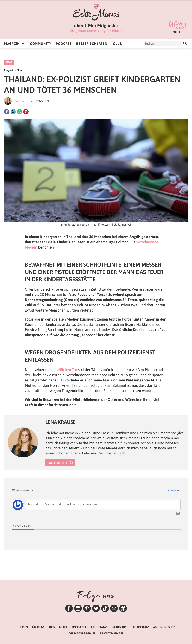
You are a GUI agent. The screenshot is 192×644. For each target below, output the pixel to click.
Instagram (78, 608)
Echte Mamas (96, 12)
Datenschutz (140, 627)
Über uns (178, 26)
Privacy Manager (112, 633)
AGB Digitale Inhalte (82, 633)
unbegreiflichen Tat (61, 370)
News (9, 62)
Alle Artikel (58, 463)
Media (63, 627)
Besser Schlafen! (92, 44)
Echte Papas (99, 627)
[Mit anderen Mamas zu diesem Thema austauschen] (103, 505)
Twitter (96, 608)
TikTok (105, 608)
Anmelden (174, 490)
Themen (123, 608)
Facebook (69, 608)
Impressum (119, 627)
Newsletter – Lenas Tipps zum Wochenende (114, 608)
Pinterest (87, 608)
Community (41, 44)
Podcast (64, 44)
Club (118, 44)
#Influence (79, 627)
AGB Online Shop (164, 627)
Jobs (52, 627)
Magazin (12, 44)
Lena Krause (21, 101)
